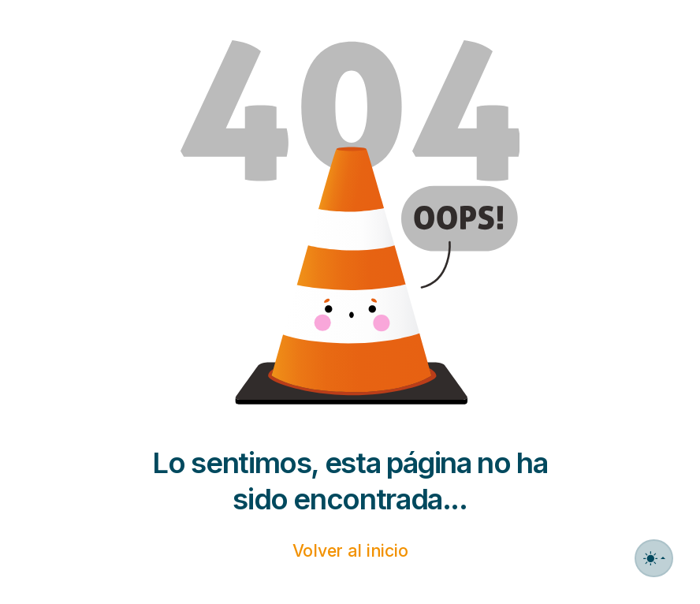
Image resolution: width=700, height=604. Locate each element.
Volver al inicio (350, 550)
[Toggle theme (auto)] (654, 558)
